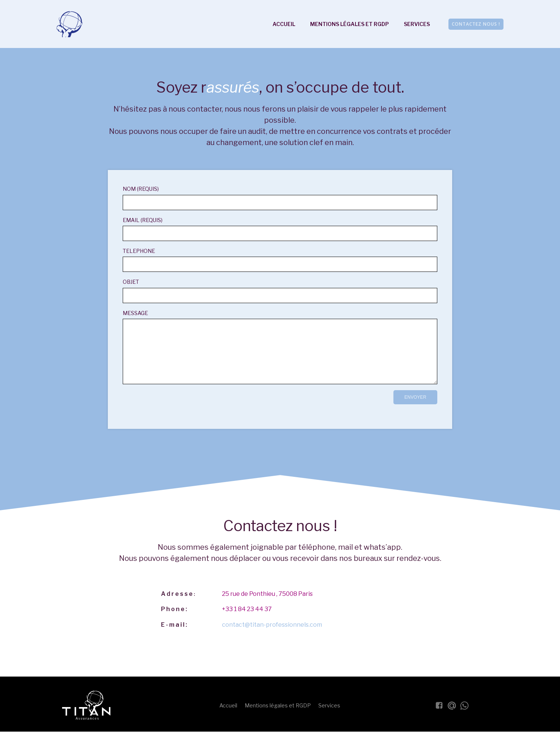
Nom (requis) (280, 198)
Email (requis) (280, 229)
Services (417, 24)
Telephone (280, 261)
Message (280, 353)
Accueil (284, 24)
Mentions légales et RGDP (350, 24)
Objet (280, 291)
